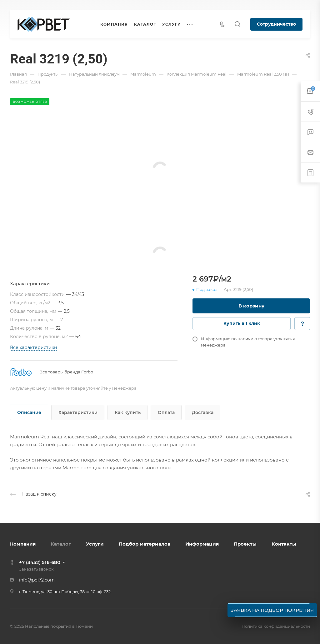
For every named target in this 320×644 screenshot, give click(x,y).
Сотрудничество (276, 24)
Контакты (284, 544)
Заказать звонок (36, 569)
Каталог (61, 544)
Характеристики (78, 412)
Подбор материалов (145, 544)
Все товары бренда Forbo (66, 372)
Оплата (166, 412)
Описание (29, 412)
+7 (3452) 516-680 (40, 562)
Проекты (245, 544)
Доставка (203, 412)
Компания (23, 544)
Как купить (128, 412)
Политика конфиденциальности (276, 626)
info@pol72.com (37, 580)
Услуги (95, 544)
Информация (202, 544)
